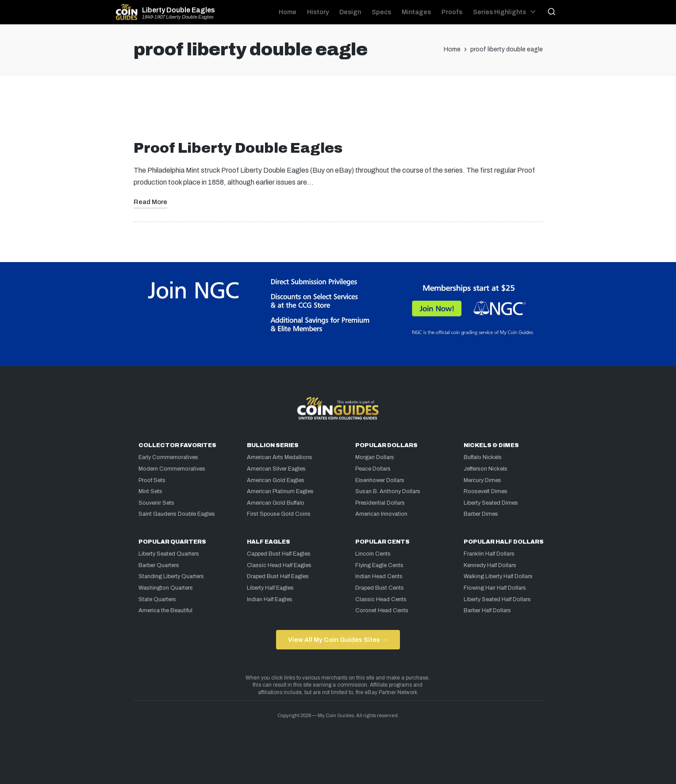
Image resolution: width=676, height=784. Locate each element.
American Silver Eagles (276, 469)
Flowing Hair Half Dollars (495, 588)
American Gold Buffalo (276, 503)
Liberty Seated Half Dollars (497, 599)
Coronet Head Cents (382, 610)
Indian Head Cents (379, 576)
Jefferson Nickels (486, 469)
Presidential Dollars (380, 503)
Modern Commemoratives (172, 469)
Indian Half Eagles (270, 599)
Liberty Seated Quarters (169, 554)
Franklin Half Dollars (489, 554)
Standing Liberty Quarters (171, 576)
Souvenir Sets (156, 503)
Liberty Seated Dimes (491, 503)
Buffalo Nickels (483, 457)
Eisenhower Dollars (380, 480)
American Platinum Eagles (280, 491)
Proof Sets (152, 480)
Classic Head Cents (381, 599)
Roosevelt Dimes (486, 491)
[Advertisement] (338, 111)
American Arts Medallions (280, 457)
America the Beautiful (165, 610)
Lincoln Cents (373, 554)
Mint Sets (150, 491)
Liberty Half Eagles (270, 588)
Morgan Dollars (375, 457)
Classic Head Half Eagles (279, 565)
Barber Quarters (159, 565)
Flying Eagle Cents (379, 565)
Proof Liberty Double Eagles (238, 148)
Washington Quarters (166, 588)
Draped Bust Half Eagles (278, 576)
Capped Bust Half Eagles (279, 554)
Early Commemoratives (168, 457)
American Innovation (381, 514)
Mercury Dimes (482, 480)
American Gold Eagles (276, 480)
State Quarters (157, 599)
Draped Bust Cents (380, 588)
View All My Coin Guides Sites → (338, 640)
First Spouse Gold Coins (279, 514)
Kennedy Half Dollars (490, 565)
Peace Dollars (373, 469)
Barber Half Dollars (487, 610)
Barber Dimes (481, 514)
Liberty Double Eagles (179, 10)
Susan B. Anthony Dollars (388, 491)
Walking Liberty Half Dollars (498, 576)
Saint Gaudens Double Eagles (177, 514)
